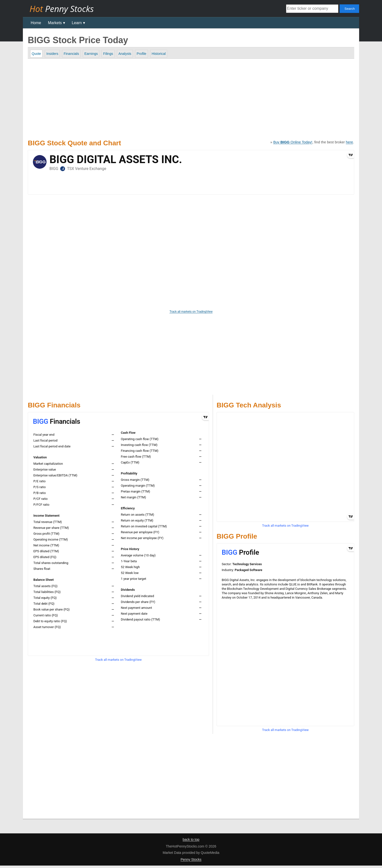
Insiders (52, 54)
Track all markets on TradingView (191, 312)
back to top (191, 839)
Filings (108, 54)
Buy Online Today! (293, 142)
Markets (55, 23)
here (349, 142)
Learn (77, 23)
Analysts (125, 54)
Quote (36, 54)
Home (36, 23)
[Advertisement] (183, 98)
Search (350, 9)
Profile (142, 54)
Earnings (91, 54)
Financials (71, 54)
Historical (159, 54)
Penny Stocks (191, 859)
